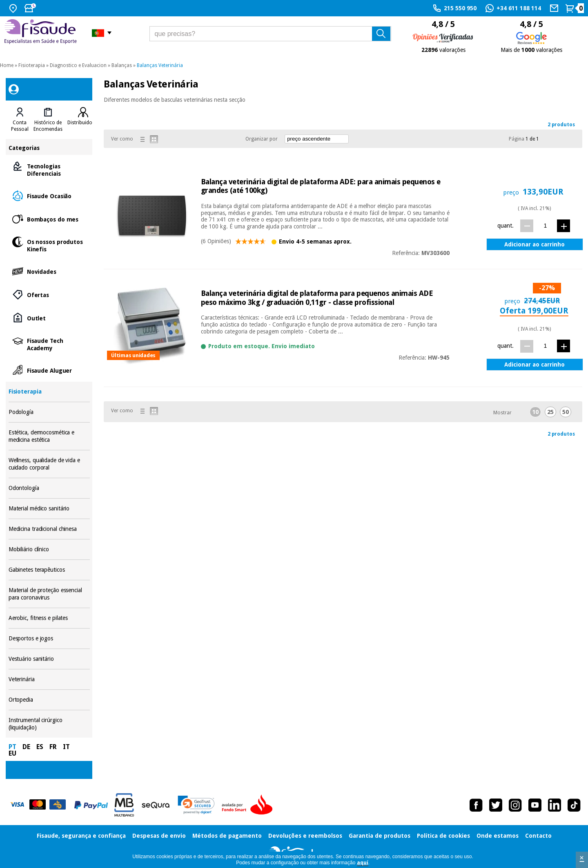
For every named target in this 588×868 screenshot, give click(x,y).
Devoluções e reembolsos (305, 836)
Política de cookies (443, 836)
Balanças (122, 65)
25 (550, 412)
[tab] (20, 120)
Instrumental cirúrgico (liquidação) (49, 724)
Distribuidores (83, 123)
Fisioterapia (32, 65)
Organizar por (262, 139)
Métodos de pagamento (227, 836)
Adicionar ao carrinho (535, 244)
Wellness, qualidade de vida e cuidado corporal (49, 464)
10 (535, 412)
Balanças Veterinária (160, 65)
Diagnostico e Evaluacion (78, 65)
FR (53, 747)
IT (66, 747)
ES (40, 747)
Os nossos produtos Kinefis (49, 245)
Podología (49, 412)
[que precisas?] (271, 34)
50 (566, 412)
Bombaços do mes (49, 219)
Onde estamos (498, 836)
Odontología (49, 488)
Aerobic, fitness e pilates (49, 618)
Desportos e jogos (49, 639)
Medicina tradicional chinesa (49, 529)
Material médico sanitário (49, 509)
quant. (506, 226)
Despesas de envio (159, 836)
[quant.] (545, 225)
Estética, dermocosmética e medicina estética (49, 436)
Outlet (49, 318)
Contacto (538, 836)
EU (12, 753)
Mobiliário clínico (49, 549)
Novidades (49, 271)
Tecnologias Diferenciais (49, 169)
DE (26, 747)
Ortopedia (49, 700)
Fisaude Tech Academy (49, 344)
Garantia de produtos (380, 836)
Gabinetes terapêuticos (49, 570)
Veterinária (49, 679)
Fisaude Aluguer (49, 370)
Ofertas (49, 294)
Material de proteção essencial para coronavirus (49, 594)
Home (7, 65)
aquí (363, 863)
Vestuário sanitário (49, 659)
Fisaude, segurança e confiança (81, 836)
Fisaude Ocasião (49, 196)
